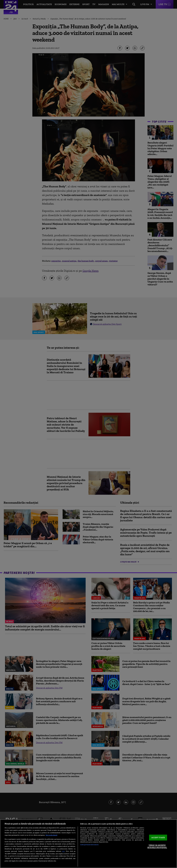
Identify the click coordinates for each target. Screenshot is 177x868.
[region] (88, 844)
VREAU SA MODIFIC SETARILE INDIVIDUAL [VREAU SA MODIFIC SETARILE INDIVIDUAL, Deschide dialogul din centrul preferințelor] (157, 846)
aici (63, 851)
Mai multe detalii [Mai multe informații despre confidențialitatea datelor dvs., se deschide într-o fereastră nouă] (51, 835)
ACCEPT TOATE (158, 838)
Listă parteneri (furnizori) (89, 845)
